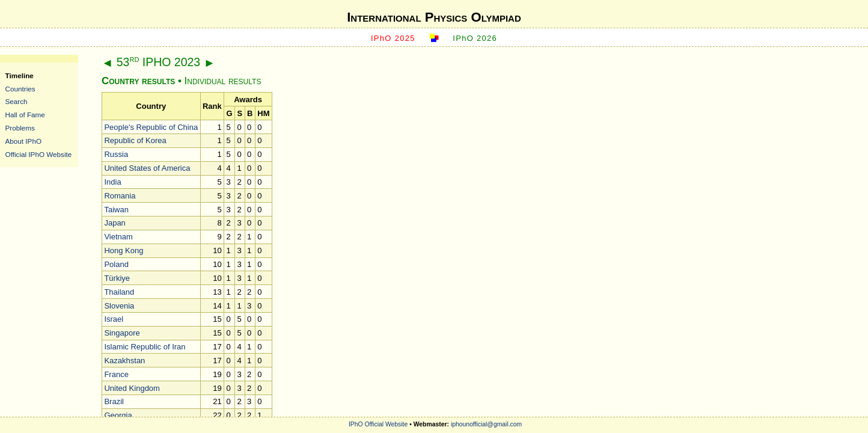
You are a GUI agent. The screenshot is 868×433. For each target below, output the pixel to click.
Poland (116, 264)
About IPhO (23, 141)
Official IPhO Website (39, 154)
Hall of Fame (25, 115)
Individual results (223, 81)
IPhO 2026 (475, 38)
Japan (115, 223)
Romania (120, 196)
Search (17, 101)
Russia (116, 154)
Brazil (114, 401)
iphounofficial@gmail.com (486, 424)
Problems (20, 128)
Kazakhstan (124, 361)
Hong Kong (124, 250)
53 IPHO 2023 (158, 62)
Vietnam (118, 237)
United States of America (147, 168)
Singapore (122, 333)
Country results (138, 81)
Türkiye (117, 278)
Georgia (118, 415)
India (112, 182)
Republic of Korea (135, 140)
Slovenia (119, 306)
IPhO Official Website (378, 424)
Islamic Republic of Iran (145, 347)
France (116, 374)
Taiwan (116, 210)
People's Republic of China (151, 127)
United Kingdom (132, 388)
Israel (114, 319)
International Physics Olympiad (434, 17)
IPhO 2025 (393, 38)
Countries (20, 89)
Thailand (119, 292)
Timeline (20, 75)
